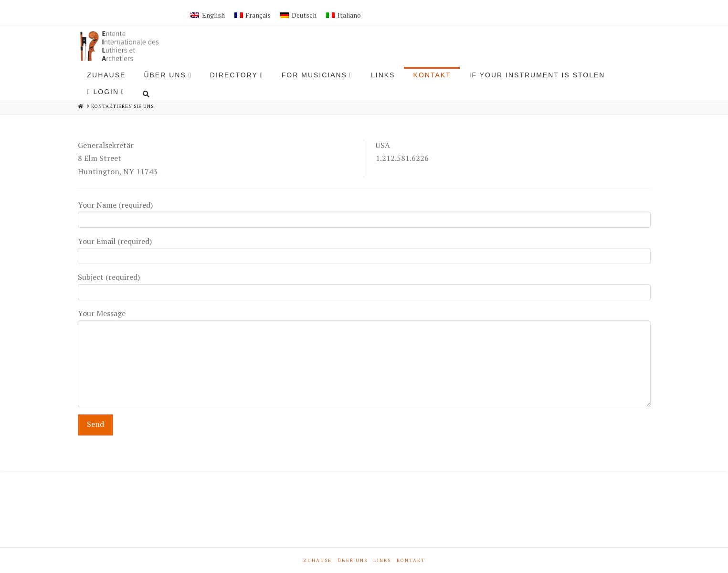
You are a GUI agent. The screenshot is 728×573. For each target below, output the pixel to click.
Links (382, 560)
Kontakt (411, 560)
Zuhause (317, 560)
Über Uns (353, 560)
